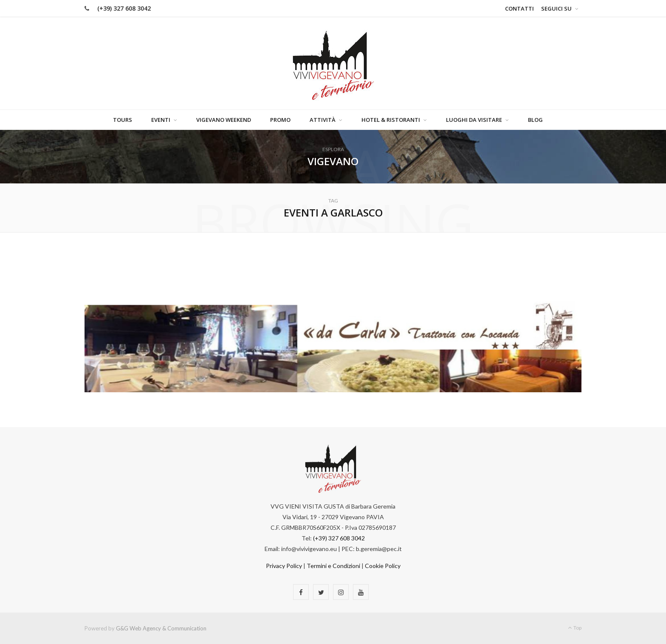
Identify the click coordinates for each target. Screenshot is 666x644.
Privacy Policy (284, 566)
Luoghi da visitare (474, 120)
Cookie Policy (383, 566)
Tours (123, 120)
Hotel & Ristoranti (391, 120)
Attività (323, 120)
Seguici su (556, 8)
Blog (535, 120)
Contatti (519, 8)
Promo (280, 120)
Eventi (161, 120)
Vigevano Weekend (224, 120)
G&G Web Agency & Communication (161, 628)
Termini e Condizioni (333, 566)
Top (575, 628)
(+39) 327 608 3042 (124, 8)
